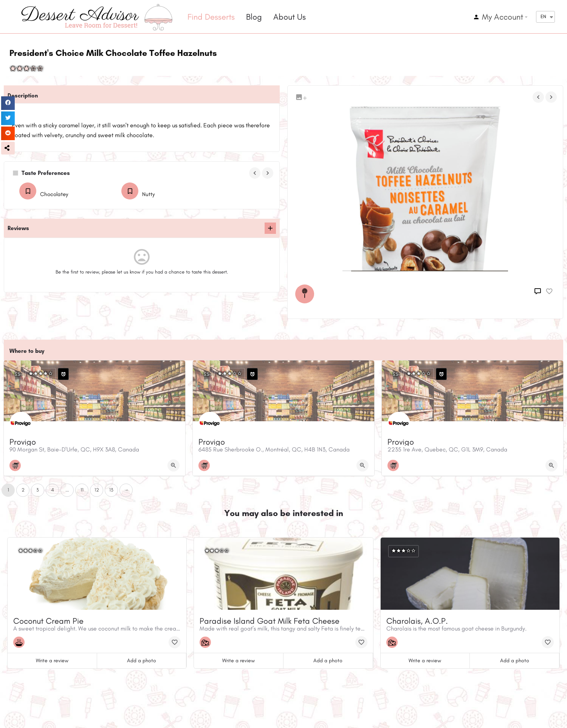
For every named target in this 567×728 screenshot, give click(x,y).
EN (543, 16)
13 (111, 490)
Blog (254, 17)
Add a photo (142, 661)
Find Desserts (211, 17)
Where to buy (27, 351)
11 (82, 490)
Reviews (18, 228)
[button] (8, 148)
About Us (290, 17)
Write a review (52, 661)
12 (97, 490)
